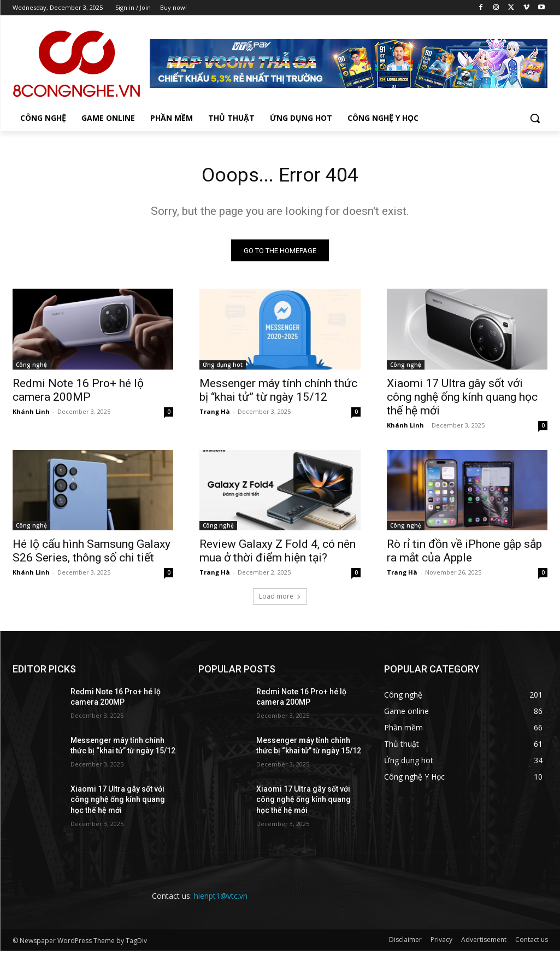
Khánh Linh (31, 414)
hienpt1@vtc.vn (221, 899)
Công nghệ (31, 367)
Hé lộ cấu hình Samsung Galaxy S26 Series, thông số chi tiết (92, 554)
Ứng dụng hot (223, 367)
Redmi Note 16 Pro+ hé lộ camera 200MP (78, 393)
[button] (535, 118)
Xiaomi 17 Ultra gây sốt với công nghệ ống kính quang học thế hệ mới (462, 400)
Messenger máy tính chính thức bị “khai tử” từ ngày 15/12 (278, 393)
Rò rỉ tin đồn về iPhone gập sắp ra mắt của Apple (464, 554)
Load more (280, 599)
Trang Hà (215, 414)
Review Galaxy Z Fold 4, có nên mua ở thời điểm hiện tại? (278, 554)
